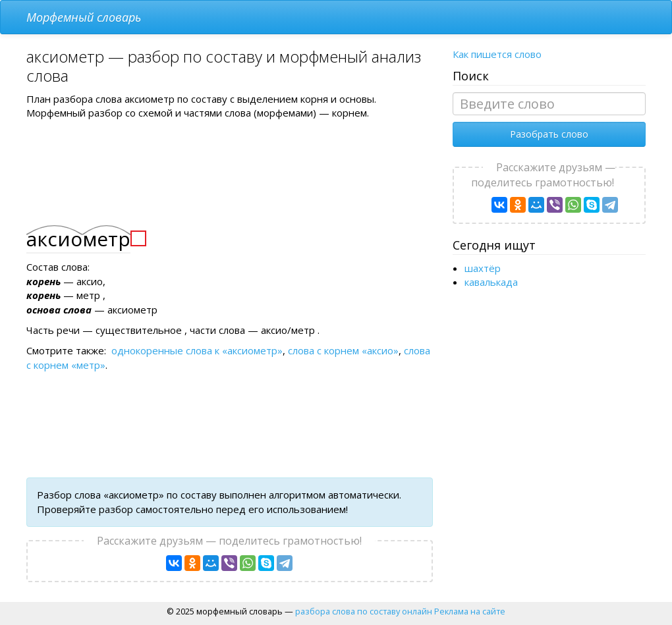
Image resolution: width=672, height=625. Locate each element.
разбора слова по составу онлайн (364, 611)
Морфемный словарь (84, 17)
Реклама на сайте (470, 611)
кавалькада (491, 282)
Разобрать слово (549, 134)
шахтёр (483, 268)
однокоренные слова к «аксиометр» (197, 350)
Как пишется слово (497, 54)
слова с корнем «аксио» (343, 350)
